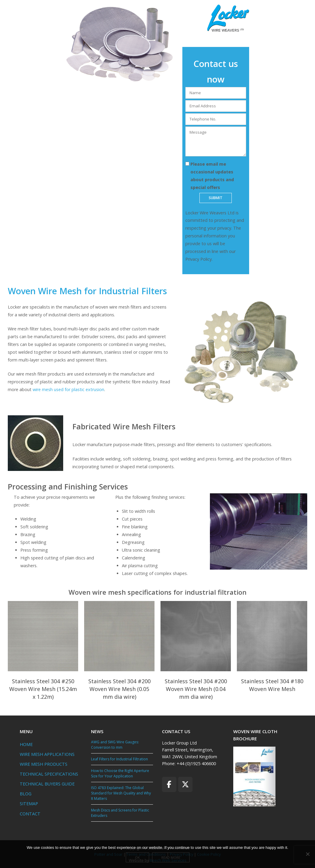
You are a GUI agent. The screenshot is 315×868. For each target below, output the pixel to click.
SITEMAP (29, 804)
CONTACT (30, 814)
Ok (139, 859)
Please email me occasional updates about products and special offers (212, 176)
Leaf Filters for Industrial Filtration (119, 759)
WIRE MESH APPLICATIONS (47, 754)
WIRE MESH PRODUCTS (44, 764)
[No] (308, 855)
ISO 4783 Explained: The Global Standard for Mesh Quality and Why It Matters (121, 793)
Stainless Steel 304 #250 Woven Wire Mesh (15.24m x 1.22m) (43, 689)
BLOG (26, 794)
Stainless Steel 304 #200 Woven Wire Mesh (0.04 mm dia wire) (196, 689)
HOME (26, 744)
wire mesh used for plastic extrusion (68, 389)
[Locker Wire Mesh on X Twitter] (185, 784)
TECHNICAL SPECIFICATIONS (49, 774)
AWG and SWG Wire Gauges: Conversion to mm (115, 745)
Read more (172, 859)
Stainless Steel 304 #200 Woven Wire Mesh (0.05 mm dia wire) (119, 689)
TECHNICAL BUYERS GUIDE (47, 784)
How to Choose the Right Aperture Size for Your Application (120, 773)
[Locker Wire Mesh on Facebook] (169, 784)
